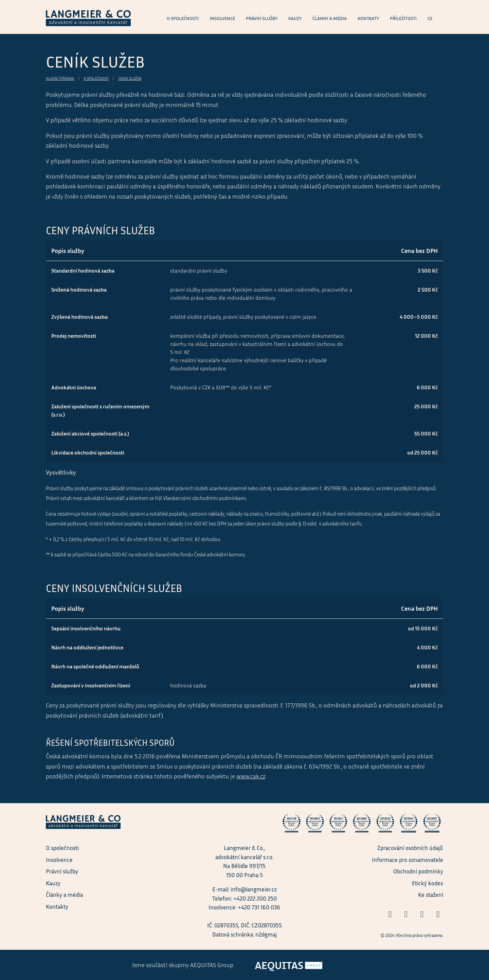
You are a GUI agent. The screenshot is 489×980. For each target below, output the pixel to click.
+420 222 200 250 (255, 898)
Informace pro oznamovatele (407, 860)
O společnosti (96, 78)
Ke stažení (431, 895)
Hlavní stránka (60, 78)
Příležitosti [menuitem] (403, 18)
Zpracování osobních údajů (410, 848)
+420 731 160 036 (259, 907)
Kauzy (53, 883)
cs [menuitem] (430, 18)
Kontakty (57, 907)
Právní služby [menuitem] (262, 18)
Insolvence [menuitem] (222, 18)
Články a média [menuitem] (330, 18)
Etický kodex (428, 883)
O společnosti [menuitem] (183, 18)
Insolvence (59, 860)
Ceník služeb (130, 78)
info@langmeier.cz (254, 889)
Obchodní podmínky (418, 871)
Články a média (64, 895)
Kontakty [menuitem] (368, 18)
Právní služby (62, 871)
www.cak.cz (251, 776)
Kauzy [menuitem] (295, 18)
